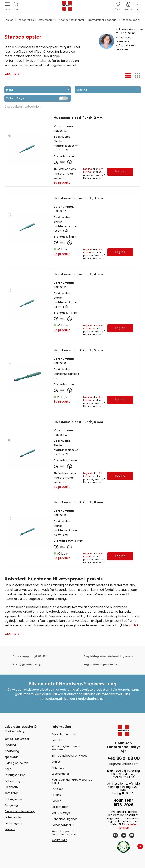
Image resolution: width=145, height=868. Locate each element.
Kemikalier (11, 793)
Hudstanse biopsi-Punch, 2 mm (78, 118)
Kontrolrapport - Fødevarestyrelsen (64, 833)
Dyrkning (10, 745)
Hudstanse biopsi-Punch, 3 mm (78, 198)
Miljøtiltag (58, 768)
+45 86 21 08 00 (124, 758)
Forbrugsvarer (14, 799)
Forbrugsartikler (15, 775)
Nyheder (57, 789)
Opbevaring (12, 781)
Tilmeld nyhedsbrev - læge (70, 756)
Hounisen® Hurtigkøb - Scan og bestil (72, 781)
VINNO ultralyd (61, 813)
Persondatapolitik (63, 825)
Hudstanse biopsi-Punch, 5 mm (78, 351)
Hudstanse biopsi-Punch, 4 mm (78, 274)
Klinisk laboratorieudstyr (20, 811)
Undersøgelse (13, 823)
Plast (8, 769)
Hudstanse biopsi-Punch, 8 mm (78, 503)
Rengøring (11, 805)
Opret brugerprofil (64, 734)
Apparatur (11, 757)
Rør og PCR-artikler (17, 739)
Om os (56, 762)
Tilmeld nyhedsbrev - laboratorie (66, 748)
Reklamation (60, 807)
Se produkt (62, 183)
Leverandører (60, 774)
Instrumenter (13, 817)
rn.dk (133, 625)
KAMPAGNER (59, 840)
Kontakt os (59, 740)
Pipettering (12, 751)
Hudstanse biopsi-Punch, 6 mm (78, 422)
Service (57, 801)
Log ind (88, 169)
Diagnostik (11, 787)
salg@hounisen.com (130, 29)
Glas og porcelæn (16, 763)
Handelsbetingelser (64, 819)
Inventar (10, 829)
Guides (56, 795)
